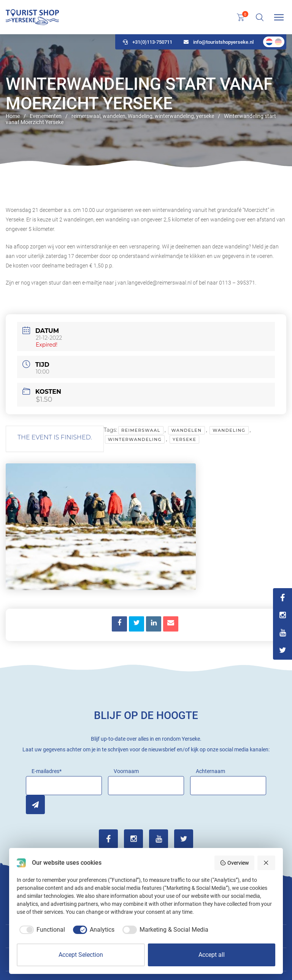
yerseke (184, 439)
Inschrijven (35, 805)
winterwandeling (135, 439)
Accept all (212, 955)
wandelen (186, 430)
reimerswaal (141, 430)
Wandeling (229, 430)
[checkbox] (41, 930)
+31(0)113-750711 (148, 42)
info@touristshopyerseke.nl (219, 42)
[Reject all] (267, 863)
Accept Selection (81, 955)
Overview (234, 863)
